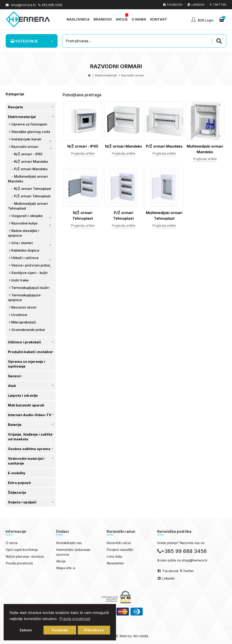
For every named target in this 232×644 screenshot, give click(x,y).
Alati (12, 386)
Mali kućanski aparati (26, 405)
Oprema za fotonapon (29, 124)
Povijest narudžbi (120, 550)
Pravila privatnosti (19, 563)
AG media (141, 636)
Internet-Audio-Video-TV (30, 415)
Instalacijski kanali (26, 139)
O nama (12, 543)
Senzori (15, 376)
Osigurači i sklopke (27, 216)
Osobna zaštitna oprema (29, 449)
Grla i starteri (22, 243)
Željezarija (17, 492)
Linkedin (168, 578)
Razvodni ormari (25, 147)
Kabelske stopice (25, 250)
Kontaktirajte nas (69, 543)
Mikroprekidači (24, 322)
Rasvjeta (15, 107)
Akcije (61, 561)
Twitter (188, 571)
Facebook (171, 571)
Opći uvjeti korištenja (22, 550)
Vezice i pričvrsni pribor (31, 265)
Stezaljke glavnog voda (31, 132)
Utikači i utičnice (25, 258)
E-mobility (17, 473)
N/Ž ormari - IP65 (28, 154)
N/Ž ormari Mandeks (31, 162)
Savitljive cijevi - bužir (30, 273)
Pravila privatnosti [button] (75, 619)
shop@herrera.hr (24, 5)
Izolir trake (20, 280)
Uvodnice (19, 315)
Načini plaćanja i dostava (25, 556)
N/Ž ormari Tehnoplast (33, 189)
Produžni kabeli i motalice (30, 352)
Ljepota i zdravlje (23, 395)
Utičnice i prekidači (24, 342)
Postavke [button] (60, 630)
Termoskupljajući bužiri (30, 288)
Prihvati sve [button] (94, 630)
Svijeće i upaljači (22, 502)
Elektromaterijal (106, 75)
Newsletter (115, 563)
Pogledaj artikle (83, 153)
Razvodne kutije (24, 223)
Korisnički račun (119, 543)
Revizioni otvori (24, 307)
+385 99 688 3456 (182, 551)
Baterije (15, 425)
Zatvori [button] (26, 630)
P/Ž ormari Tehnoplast (32, 196)
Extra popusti (19, 483)
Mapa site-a (66, 568)
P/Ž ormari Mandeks (31, 169)
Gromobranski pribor (28, 330)
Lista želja (114, 556)
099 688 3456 (52, 5)
